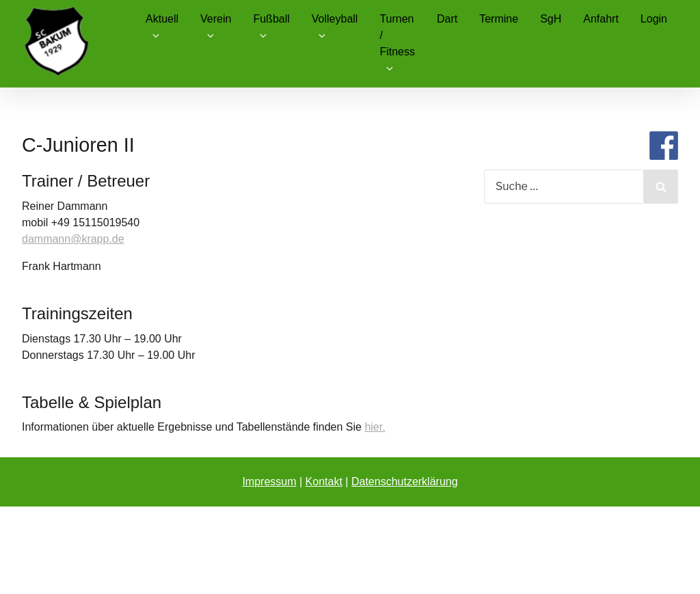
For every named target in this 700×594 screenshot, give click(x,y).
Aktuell (162, 27)
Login (654, 19)
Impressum (269, 482)
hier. (375, 427)
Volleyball (335, 27)
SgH (551, 19)
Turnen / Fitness (397, 43)
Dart (447, 19)
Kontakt (324, 482)
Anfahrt (601, 19)
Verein (216, 27)
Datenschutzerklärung (405, 482)
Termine (499, 19)
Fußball (271, 27)
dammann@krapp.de (73, 239)
